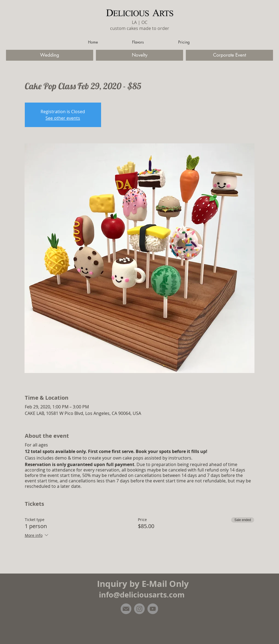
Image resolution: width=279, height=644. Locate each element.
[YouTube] (153, 609)
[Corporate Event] (229, 55)
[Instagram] (139, 609)
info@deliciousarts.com (142, 595)
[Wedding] (50, 55)
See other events (63, 118)
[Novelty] (139, 55)
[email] (126, 609)
